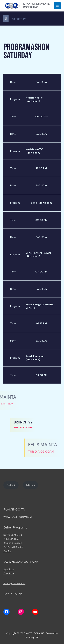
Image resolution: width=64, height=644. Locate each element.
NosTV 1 (11, 485)
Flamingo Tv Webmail (14, 584)
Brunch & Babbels (13, 543)
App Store (9, 569)
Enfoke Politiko (11, 539)
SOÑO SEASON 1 (13, 535)
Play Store (9, 573)
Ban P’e (7, 551)
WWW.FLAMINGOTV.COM (18, 517)
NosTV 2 (31, 485)
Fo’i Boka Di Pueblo (13, 547)
